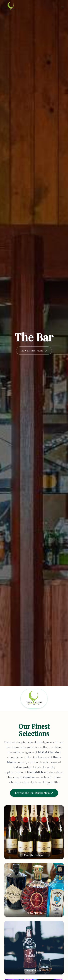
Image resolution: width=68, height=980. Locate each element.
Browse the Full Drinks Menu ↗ (34, 793)
